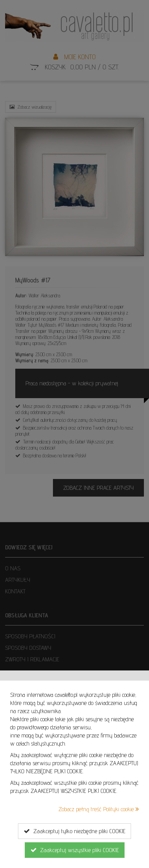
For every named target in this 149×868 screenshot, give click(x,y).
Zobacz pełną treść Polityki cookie (99, 809)
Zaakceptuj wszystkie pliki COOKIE (75, 850)
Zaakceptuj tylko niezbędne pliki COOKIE (74, 831)
